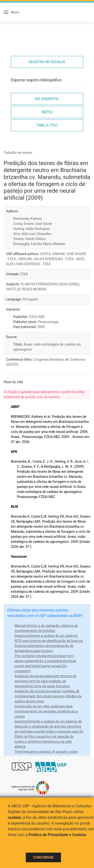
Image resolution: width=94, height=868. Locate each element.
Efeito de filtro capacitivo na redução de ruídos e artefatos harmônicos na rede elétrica (44, 742)
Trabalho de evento (18, 153)
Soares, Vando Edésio (29, 239)
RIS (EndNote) (47, 99)
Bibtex (47, 112)
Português (30, 299)
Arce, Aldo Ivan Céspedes (32, 234)
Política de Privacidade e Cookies (57, 835)
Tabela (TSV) (47, 125)
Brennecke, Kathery (28, 219)
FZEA (24, 274)
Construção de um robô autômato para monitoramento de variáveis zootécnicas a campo (46, 711)
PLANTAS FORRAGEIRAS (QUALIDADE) (50, 284)
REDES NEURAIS (34, 289)
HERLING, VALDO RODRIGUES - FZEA (46, 259)
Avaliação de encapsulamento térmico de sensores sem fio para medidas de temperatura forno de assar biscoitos (45, 681)
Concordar (43, 857)
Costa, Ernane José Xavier (33, 224)
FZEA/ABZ (37, 317)
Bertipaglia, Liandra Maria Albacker (39, 244)
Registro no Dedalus (47, 62)
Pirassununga (48, 322)
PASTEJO (13, 289)
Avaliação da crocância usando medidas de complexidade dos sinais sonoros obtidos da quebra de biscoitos (48, 696)
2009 (41, 327)
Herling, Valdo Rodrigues (32, 229)
